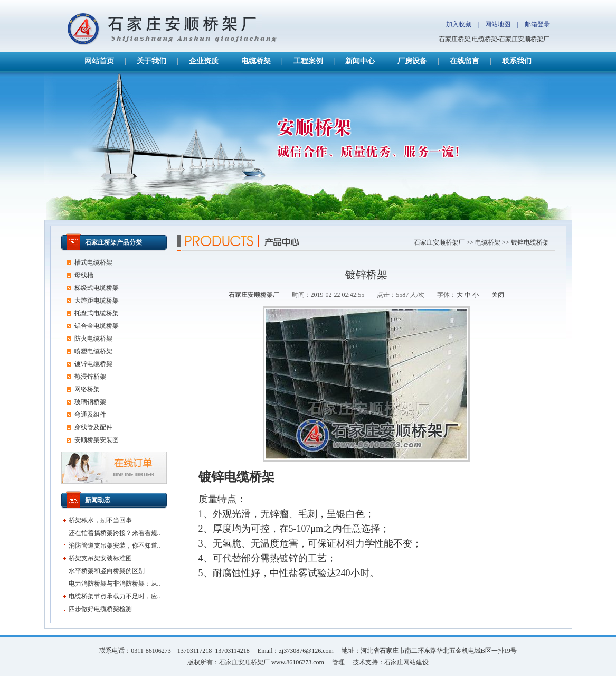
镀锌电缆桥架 (530, 242)
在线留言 (465, 61)
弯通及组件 (90, 415)
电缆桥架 (256, 61)
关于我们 (151, 61)
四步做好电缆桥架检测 (100, 609)
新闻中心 (360, 61)
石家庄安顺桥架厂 (439, 242)
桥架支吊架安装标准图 (100, 558)
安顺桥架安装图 (97, 440)
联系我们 (517, 61)
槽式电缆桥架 (93, 262)
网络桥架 (87, 389)
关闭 (498, 295)
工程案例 (308, 61)
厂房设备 (412, 61)
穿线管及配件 (93, 427)
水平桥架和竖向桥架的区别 (107, 571)
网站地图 (498, 24)
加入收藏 (459, 24)
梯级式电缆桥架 (97, 288)
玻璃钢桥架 (90, 402)
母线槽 (84, 275)
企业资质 (204, 61)
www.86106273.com (298, 662)
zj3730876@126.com (306, 651)
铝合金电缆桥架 (97, 326)
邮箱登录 (537, 24)
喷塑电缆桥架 (93, 351)
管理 (338, 662)
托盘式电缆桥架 (97, 313)
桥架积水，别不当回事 (100, 520)
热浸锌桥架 (90, 377)
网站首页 (99, 61)
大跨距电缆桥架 (97, 301)
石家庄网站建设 (406, 662)
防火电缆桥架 (93, 339)
